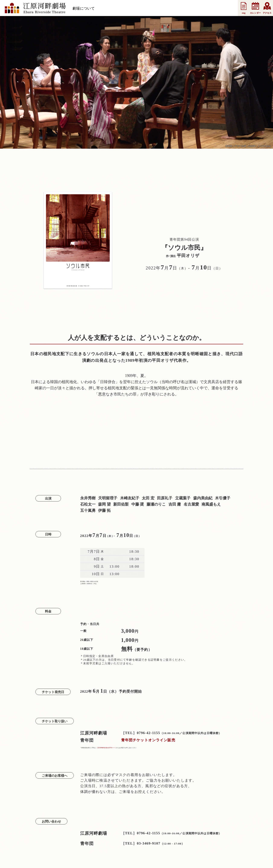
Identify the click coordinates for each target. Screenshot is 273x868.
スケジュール (110, 8)
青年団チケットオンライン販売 (148, 740)
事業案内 (190, 8)
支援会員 (152, 8)
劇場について (84, 8)
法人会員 (171, 8)
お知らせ (133, 8)
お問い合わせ (212, 8)
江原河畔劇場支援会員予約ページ (106, 748)
